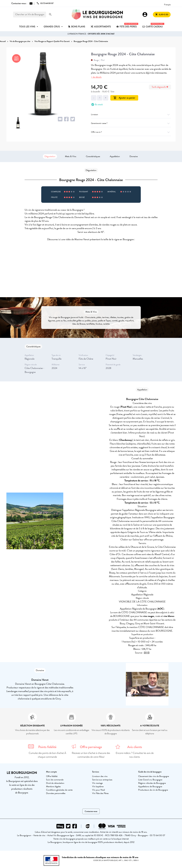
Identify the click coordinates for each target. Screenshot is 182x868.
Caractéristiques (93, 156)
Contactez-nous (91, 811)
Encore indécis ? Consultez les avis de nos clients (135, 755)
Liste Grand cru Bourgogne (150, 780)
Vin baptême (98, 786)
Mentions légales (53, 786)
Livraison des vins (100, 776)
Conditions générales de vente (59, 790)
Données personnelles (56, 793)
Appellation (115, 156)
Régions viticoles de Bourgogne (152, 783)
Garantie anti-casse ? (131, 123)
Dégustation (50, 156)
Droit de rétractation (55, 783)
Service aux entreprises (102, 780)
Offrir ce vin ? (131, 132)
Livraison (131, 114)
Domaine (134, 156)
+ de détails (96, 77)
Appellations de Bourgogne (150, 786)
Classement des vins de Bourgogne (154, 776)
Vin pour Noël (98, 790)
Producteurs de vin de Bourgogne (153, 790)
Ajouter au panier (124, 98)
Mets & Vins (71, 156)
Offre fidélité (52, 776)
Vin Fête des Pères (100, 793)
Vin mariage (97, 783)
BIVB (147, 653)
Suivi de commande (55, 780)
